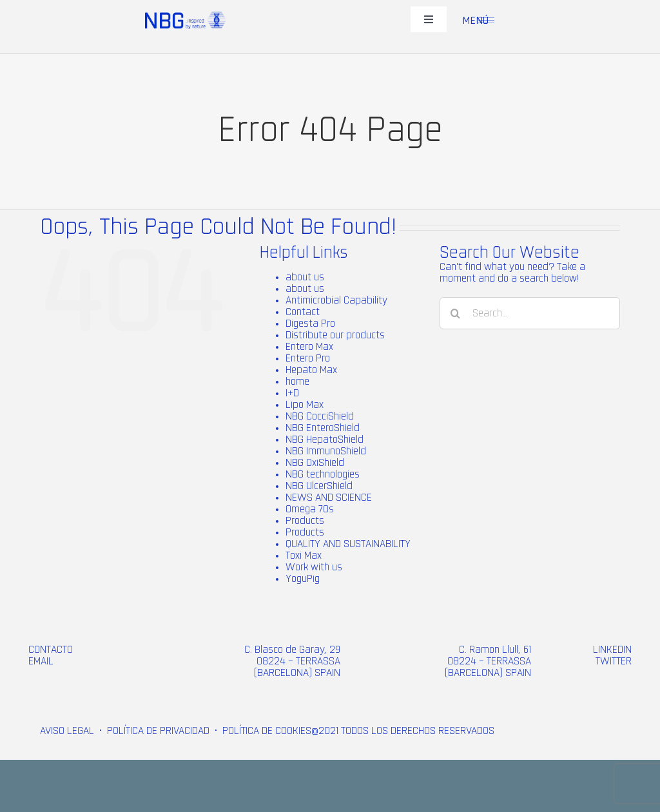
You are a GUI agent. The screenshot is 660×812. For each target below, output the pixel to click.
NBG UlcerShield (319, 486)
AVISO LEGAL (67, 731)
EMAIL (41, 661)
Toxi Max (304, 556)
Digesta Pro (310, 324)
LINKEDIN (612, 650)
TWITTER (614, 661)
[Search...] (530, 313)
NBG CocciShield (320, 416)
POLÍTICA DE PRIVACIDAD (158, 731)
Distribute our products (335, 335)
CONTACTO (51, 650)
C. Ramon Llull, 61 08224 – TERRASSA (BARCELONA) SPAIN (488, 661)
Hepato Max (311, 370)
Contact (303, 312)
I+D (292, 393)
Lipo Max (305, 405)
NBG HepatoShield (325, 440)
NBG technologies (323, 474)
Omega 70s (310, 509)
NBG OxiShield (315, 463)
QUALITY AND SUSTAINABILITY (348, 544)
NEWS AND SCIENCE (329, 498)
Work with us (314, 567)
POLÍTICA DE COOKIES (267, 731)
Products (305, 521)
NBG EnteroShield (323, 428)
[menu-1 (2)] (486, 23)
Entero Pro (308, 358)
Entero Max (309, 347)
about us (305, 277)
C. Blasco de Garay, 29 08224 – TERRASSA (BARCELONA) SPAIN (292, 661)
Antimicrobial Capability (336, 300)
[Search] (456, 313)
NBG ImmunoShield (326, 451)
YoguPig (303, 579)
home (297, 382)
